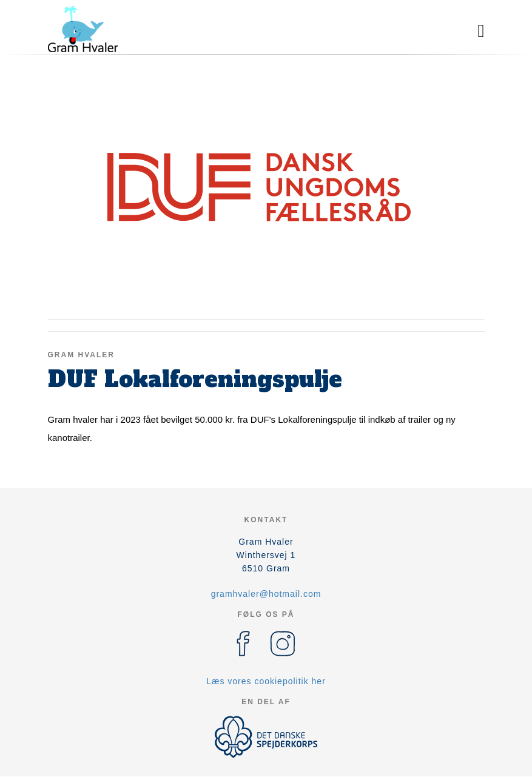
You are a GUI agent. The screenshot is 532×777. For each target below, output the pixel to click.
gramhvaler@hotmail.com (266, 594)
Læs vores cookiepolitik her (266, 681)
